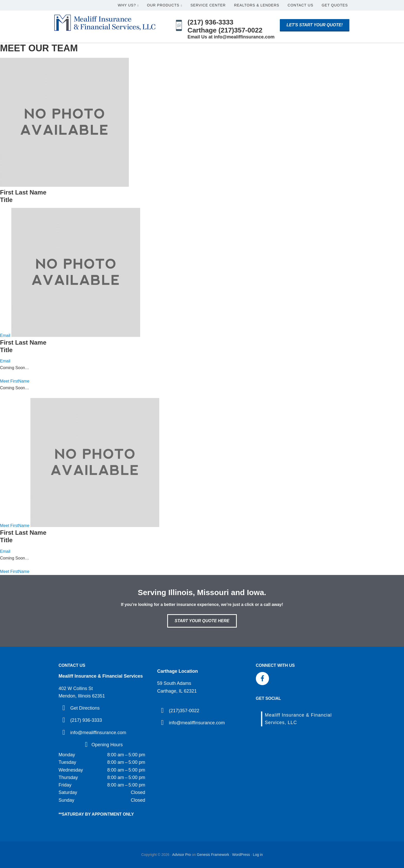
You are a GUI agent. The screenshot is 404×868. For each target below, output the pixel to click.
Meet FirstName (15, 381)
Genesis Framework (213, 855)
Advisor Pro (181, 855)
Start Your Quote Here (202, 621)
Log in (258, 855)
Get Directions (85, 708)
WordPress (241, 855)
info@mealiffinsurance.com (98, 733)
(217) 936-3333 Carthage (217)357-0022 (225, 26)
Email (5, 335)
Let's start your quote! (315, 25)
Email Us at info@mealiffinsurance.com (231, 37)
